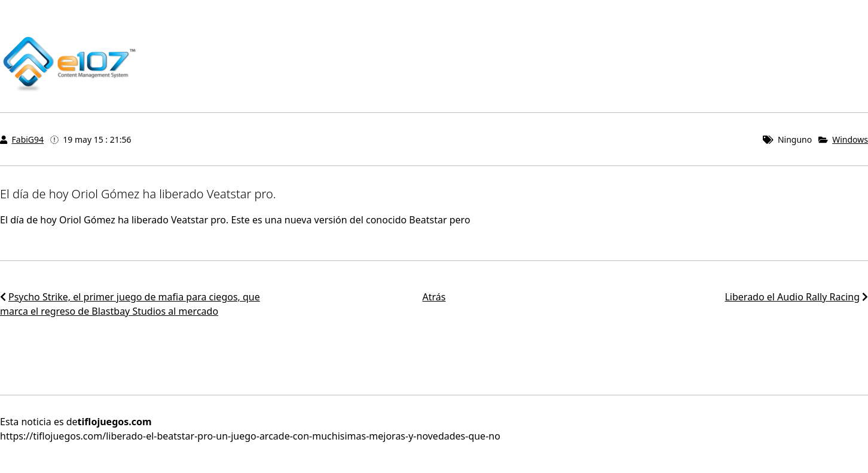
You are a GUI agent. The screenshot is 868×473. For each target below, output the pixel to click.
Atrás (434, 297)
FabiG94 (28, 139)
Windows (850, 139)
